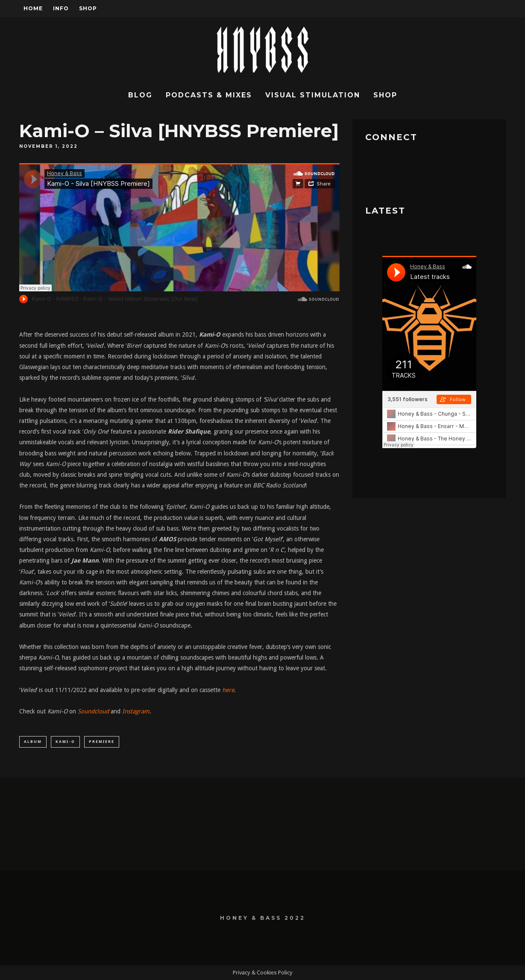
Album (33, 742)
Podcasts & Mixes (209, 95)
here (228, 690)
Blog (140, 95)
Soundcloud (93, 711)
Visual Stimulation (313, 95)
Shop (88, 8)
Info (61, 8)
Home (33, 8)
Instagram (136, 711)
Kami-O (65, 742)
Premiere (102, 742)
